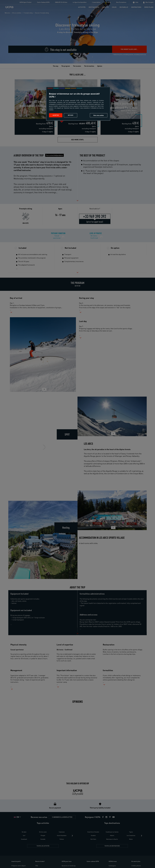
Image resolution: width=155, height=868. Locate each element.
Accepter (56, 115)
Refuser (71, 115)
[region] (78, 104)
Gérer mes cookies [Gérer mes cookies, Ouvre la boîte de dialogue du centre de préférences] (99, 115)
